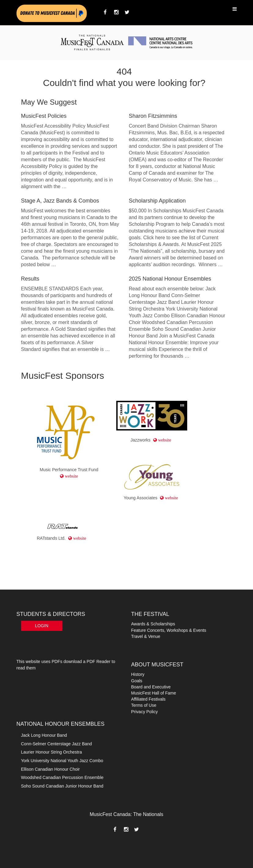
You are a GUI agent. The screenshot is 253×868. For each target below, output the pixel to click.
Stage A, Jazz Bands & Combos (60, 201)
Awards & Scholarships (153, 624)
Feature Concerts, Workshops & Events (169, 630)
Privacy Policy (145, 712)
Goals (137, 681)
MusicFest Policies (44, 116)
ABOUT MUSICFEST (157, 665)
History (138, 674)
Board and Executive (151, 687)
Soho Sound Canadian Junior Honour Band (62, 786)
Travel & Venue (146, 636)
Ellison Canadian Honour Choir (50, 769)
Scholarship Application (157, 201)
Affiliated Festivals (149, 699)
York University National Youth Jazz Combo (62, 761)
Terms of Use (144, 705)
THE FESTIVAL (150, 614)
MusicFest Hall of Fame (154, 693)
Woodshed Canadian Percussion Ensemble (62, 777)
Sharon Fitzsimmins (153, 116)
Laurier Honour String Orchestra (52, 752)
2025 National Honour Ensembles (170, 279)
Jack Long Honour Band (44, 735)
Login (42, 626)
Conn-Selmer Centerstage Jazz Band (57, 744)
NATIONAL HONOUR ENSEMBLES (61, 724)
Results (30, 279)
